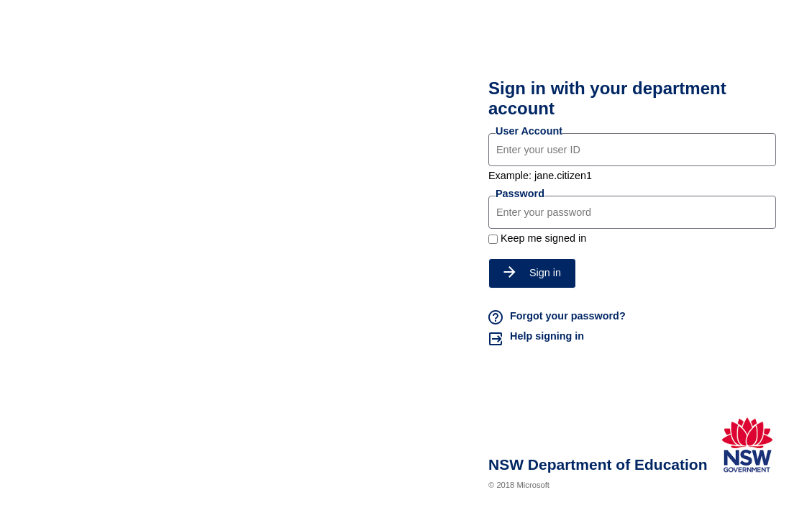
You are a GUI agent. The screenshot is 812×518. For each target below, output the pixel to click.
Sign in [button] (532, 273)
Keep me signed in (543, 238)
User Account (529, 131)
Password (520, 194)
